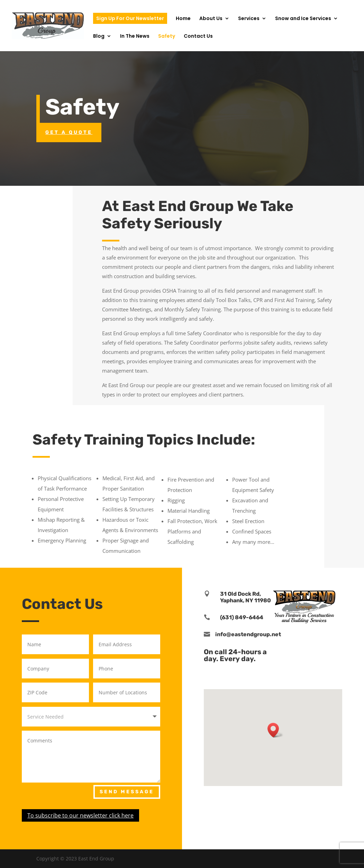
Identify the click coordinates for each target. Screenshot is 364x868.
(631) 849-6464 (242, 617)
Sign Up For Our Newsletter (130, 18)
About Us (211, 19)
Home (183, 19)
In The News (135, 36)
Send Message (127, 792)
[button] (275, 730)
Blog (99, 36)
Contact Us (198, 36)
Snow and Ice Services (303, 19)
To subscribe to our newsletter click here (80, 815)
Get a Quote (69, 132)
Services (249, 19)
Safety (167, 36)
